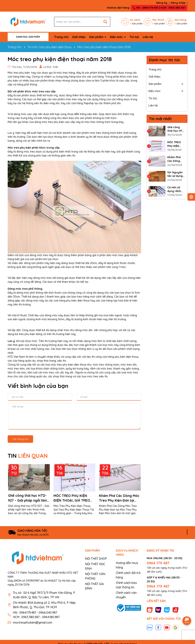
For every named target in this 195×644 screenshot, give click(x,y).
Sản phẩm (97, 37)
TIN (28, 456)
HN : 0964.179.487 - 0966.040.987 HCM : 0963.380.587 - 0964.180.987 (36, 615)
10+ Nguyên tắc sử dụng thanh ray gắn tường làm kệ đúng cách (176, 174)
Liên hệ (148, 37)
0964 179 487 (158, 563)
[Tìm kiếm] (105, 22)
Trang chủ (61, 37)
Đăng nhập (178, 3)
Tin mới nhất (160, 119)
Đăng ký (162, 3)
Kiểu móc (117, 37)
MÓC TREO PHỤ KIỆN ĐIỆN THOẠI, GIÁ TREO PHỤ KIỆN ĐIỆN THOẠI (72, 498)
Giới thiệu (79, 37)
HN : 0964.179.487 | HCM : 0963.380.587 (159, 8)
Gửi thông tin (20, 439)
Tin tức (134, 37)
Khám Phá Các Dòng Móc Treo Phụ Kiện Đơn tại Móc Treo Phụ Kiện (119, 498)
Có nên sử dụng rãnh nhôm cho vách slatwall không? (176, 189)
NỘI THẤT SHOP (96, 559)
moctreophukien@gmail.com (33, 622)
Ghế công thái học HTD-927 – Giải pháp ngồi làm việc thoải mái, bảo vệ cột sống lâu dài (29, 498)
